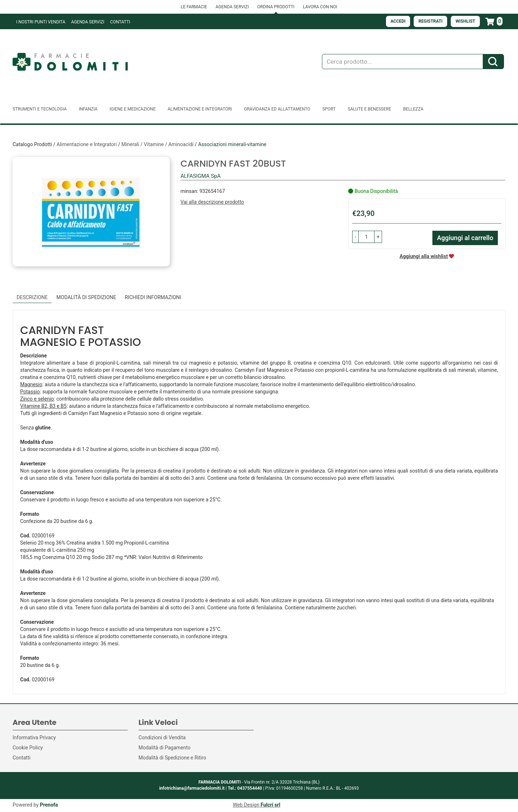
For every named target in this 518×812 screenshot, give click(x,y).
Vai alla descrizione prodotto (212, 202)
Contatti (120, 22)
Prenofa (49, 805)
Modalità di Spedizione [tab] (86, 297)
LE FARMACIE (194, 7)
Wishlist (465, 21)
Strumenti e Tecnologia (40, 109)
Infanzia (88, 109)
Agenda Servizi (88, 22)
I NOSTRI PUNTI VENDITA (41, 22)
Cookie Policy (28, 748)
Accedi (398, 21)
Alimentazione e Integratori (200, 109)
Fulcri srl (270, 805)
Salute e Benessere (370, 109)
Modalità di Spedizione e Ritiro (172, 758)
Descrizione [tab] (32, 297)
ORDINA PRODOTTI (276, 7)
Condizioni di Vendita (162, 737)
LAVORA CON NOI (320, 7)
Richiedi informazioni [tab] (153, 297)
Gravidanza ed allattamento (277, 109)
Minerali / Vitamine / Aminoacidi (157, 144)
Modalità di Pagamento (165, 748)
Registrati (430, 21)
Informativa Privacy (34, 737)
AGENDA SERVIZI (232, 7)
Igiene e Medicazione (133, 109)
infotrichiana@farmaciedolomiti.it (192, 788)
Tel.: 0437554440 (245, 788)
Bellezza (413, 109)
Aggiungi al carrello (465, 238)
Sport (329, 109)
